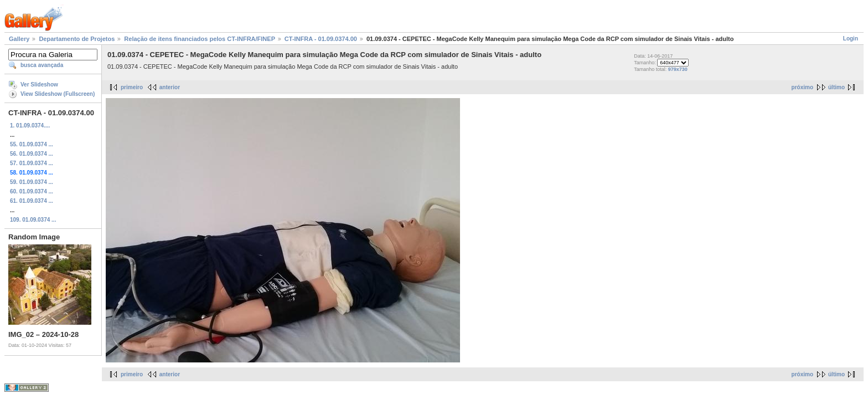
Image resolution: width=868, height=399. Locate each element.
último (836, 87)
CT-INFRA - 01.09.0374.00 (321, 39)
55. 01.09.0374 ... (32, 144)
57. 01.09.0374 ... (32, 163)
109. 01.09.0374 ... (33, 220)
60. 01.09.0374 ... (32, 191)
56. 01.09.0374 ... (32, 154)
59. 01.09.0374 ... (32, 182)
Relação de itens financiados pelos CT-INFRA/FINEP (199, 39)
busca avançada (42, 65)
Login (851, 39)
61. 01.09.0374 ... (32, 201)
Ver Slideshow (39, 85)
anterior (170, 87)
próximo (802, 87)
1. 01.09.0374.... (30, 126)
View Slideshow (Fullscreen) (58, 94)
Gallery (19, 39)
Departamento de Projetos (77, 39)
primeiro (132, 87)
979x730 (678, 69)
